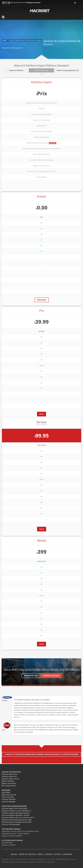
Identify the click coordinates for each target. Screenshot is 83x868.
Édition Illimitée (8, 781)
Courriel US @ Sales (51, 676)
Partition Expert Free (10, 774)
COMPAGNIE (67, 854)
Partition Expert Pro (9, 776)
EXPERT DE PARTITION (28, 854)
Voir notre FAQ (31, 675)
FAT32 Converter (8, 797)
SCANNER (48, 854)
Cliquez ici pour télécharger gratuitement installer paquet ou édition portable (42, 754)
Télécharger (42, 300)
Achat (41, 414)
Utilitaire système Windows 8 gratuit (16, 813)
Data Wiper (6, 792)
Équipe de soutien (34, 3)
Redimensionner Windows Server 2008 (17, 820)
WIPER (40, 854)
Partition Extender (9, 799)
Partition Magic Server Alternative (15, 808)
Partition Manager (9, 802)
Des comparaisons (9, 786)
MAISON (14, 854)
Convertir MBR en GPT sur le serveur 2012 (18, 818)
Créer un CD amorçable (11, 824)
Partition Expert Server (10, 779)
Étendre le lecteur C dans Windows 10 (16, 811)
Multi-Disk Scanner (9, 795)
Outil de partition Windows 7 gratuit (16, 815)
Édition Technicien (9, 783)
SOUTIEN (57, 854)
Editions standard (41, 70)
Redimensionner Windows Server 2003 (17, 822)
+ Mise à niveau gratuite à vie (67, 70)
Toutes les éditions (16, 70)
